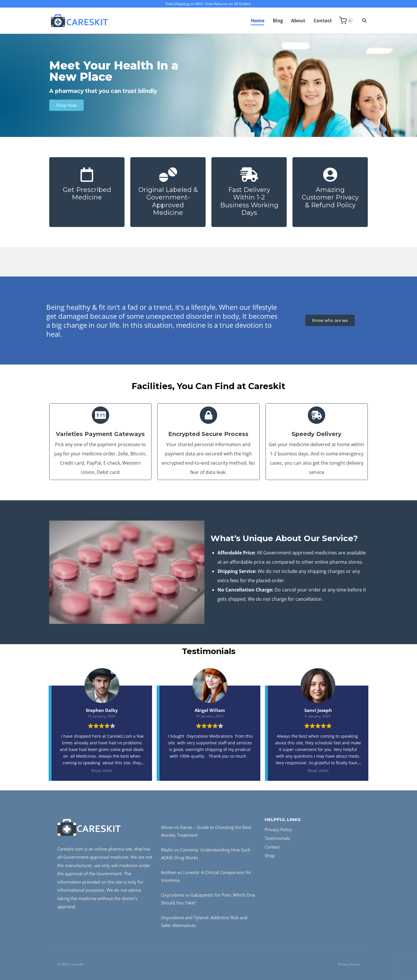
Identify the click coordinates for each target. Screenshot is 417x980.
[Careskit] (79, 21)
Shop (270, 856)
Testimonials (277, 838)
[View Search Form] (361, 21)
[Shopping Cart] (346, 21)
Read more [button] (102, 771)
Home (258, 21)
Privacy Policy (278, 829)
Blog (278, 21)
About (298, 21)
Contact (323, 21)
